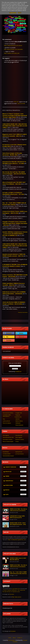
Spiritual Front (19, 452)
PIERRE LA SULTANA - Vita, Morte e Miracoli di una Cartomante (18, 510)
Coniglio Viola (19, 413)
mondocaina (16, 485)
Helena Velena (19, 421)
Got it (20, 13)
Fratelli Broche (18, 417)
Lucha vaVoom (6, 421)
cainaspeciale (16, 481)
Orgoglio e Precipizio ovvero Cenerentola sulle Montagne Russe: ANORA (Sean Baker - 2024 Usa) (15, 223)
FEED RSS (16, 102)
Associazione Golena (8, 413)
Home (10, 638)
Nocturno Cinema (20, 439)
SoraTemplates (12, 640)
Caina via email (21, 103)
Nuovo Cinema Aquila (8, 441)
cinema (16, 476)
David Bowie (6, 452)
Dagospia (18, 415)
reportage (16, 472)
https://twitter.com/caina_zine (12, 53)
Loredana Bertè (7, 454)
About (14, 638)
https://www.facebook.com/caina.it (13, 45)
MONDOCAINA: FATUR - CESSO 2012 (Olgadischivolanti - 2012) (18, 524)
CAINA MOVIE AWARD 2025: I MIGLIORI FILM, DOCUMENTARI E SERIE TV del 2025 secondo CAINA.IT (15, 126)
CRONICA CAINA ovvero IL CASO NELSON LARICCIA (18, 559)
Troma (17, 441)
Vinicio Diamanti (19, 425)
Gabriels (18, 419)
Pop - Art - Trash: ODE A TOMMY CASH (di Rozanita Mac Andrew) (18, 573)
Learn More (13, 13)
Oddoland (18, 423)
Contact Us (20, 638)
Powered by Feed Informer (23, 312)
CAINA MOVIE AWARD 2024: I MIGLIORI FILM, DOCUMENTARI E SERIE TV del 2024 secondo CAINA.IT (15, 246)
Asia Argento (6, 435)
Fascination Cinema (8, 439)
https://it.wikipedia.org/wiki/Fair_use (17, 540)
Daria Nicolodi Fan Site (8, 437)
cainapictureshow (16, 467)
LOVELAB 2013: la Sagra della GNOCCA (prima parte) (17, 517)
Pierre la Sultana (7, 423)
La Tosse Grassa (20, 454)
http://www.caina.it (17, 597)
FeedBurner (18, 372)
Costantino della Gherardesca (7, 416)
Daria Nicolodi (19, 435)
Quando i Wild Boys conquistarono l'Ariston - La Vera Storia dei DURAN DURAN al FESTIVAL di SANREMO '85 (15, 234)
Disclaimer (12, 594)
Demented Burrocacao (8, 456)
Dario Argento (19, 437)
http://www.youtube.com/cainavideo (13, 49)
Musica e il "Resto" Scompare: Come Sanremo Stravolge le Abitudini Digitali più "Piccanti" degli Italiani (15, 115)
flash (16, 494)
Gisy (4, 419)
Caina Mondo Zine (16, 589)
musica (16, 490)
